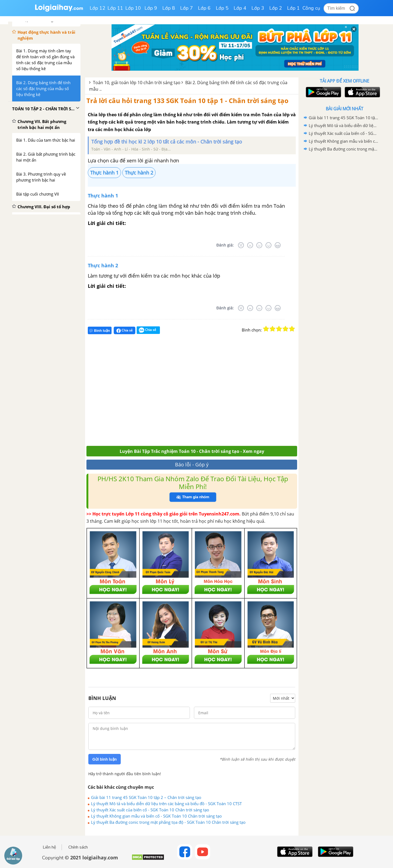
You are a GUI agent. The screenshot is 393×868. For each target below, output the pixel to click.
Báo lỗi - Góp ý (192, 464)
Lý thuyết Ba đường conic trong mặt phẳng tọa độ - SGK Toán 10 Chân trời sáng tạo (168, 822)
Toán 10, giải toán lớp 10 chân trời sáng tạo (137, 83)
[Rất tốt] (278, 245)
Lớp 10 (133, 8)
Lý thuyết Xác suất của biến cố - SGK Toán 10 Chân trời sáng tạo (150, 810)
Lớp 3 (258, 8)
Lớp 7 (187, 8)
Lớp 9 (151, 8)
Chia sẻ (125, 330)
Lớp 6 (204, 8)
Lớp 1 (293, 8)
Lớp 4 (240, 8)
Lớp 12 (98, 8)
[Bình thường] (259, 245)
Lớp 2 (276, 8)
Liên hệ (49, 847)
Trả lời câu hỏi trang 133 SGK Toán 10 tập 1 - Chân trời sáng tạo (187, 100)
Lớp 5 (222, 8)
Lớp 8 (169, 8)
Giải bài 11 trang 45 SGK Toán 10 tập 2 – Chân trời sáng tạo (146, 797)
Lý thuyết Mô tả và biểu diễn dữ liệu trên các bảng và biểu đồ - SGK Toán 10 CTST (166, 804)
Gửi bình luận (105, 759)
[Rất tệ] (241, 245)
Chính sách (78, 847)
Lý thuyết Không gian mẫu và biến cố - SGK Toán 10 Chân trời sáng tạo (156, 816)
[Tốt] (268, 245)
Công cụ (311, 8)
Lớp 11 (115, 8)
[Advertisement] (165, 392)
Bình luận (100, 331)
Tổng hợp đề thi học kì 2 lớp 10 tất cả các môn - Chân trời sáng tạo (167, 142)
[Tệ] (250, 245)
